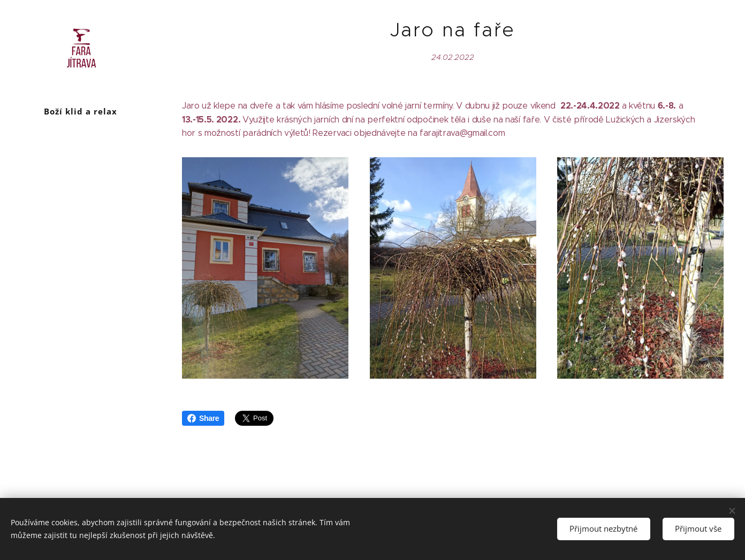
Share (203, 418)
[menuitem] (80, 221)
